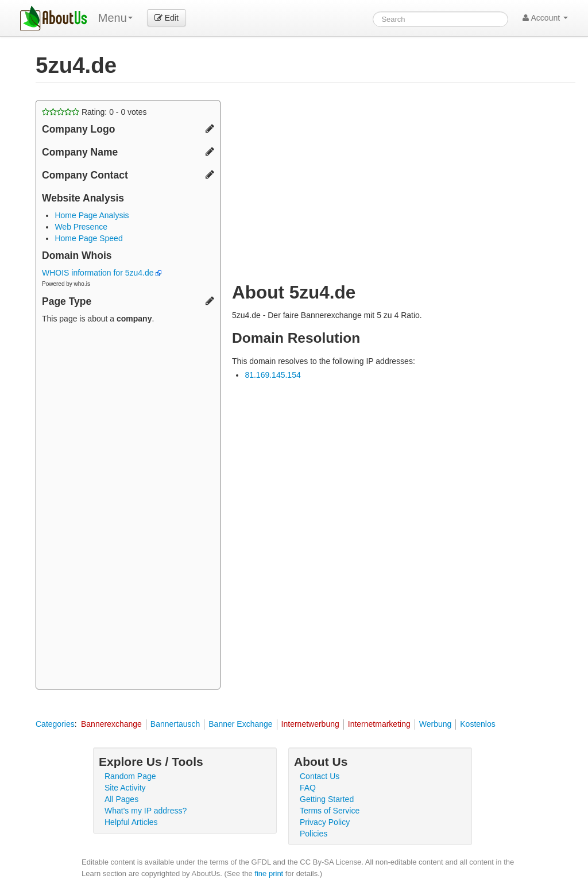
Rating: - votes (94, 112)
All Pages (121, 799)
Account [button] (545, 18)
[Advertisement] (128, 508)
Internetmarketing (379, 724)
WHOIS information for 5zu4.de (102, 273)
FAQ (308, 788)
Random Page (130, 776)
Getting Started (327, 799)
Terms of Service (330, 811)
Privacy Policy (325, 822)
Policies (314, 834)
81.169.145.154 (272, 375)
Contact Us (320, 776)
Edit (167, 18)
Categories (55, 724)
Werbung (436, 724)
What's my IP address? (146, 811)
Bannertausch (175, 724)
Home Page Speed (88, 238)
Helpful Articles (131, 822)
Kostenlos (477, 724)
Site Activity (125, 788)
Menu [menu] (115, 18)
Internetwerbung (310, 724)
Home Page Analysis (92, 215)
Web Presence (81, 227)
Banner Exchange (240, 724)
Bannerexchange (111, 724)
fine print (269, 873)
